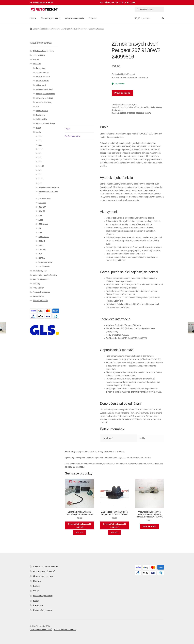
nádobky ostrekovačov (45, 94)
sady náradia (38, 296)
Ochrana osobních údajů (44, 571)
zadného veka (44, 267)
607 (40, 183)
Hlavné (33, 18)
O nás (36, 591)
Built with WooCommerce (65, 630)
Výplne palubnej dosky (45, 123)
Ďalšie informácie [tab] (73, 136)
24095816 (122, 113)
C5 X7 (41, 245)
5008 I (41, 179)
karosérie (44, 29)
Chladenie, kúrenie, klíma (43, 51)
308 (40, 162)
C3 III (41, 220)
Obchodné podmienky (51, 18)
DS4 (40, 254)
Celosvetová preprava (43, 576)
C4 (40, 228)
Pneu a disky (38, 288)
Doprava (92, 18)
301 (40, 153)
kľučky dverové (42, 81)
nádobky (37, 284)
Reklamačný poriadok (43, 610)
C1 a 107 (42, 207)
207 (58, 29)
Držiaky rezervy (42, 72)
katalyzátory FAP (40, 271)
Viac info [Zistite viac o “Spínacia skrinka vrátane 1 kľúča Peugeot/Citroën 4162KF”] (79, 532)
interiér (36, 59)
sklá (37, 106)
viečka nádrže (41, 119)
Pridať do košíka (122, 93)
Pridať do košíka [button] (149, 526)
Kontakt (37, 586)
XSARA (42, 258)
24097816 (131, 113)
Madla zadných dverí (44, 89)
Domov (36, 29)
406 (40, 170)
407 (40, 175)
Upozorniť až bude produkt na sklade (80, 525)
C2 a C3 (42, 211)
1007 (41, 136)
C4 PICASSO (44, 237)
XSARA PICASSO (46, 262)
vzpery (38, 128)
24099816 (140, 113)
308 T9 (41, 166)
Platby (36, 601)
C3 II (40, 215)
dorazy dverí (41, 68)
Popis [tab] (68, 129)
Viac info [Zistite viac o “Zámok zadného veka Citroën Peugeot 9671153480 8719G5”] (115, 532)
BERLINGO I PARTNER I (49, 187)
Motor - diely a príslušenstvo (45, 275)
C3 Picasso (43, 224)
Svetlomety (40, 115)
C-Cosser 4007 (45, 198)
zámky (52, 29)
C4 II (40, 233)
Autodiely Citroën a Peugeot (46, 566)
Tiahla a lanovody (40, 301)
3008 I (41, 149)
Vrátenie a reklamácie (74, 18)
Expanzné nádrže (43, 76)
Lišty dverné (41, 85)
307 (40, 158)
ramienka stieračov (44, 102)
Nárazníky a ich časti (44, 98)
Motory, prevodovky (41, 279)
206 (40, 141)
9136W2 (148, 113)
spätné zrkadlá (42, 111)
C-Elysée (42, 203)
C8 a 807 (42, 250)
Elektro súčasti (134, 107)
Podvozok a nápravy (41, 292)
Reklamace (38, 605)
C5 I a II (42, 241)
